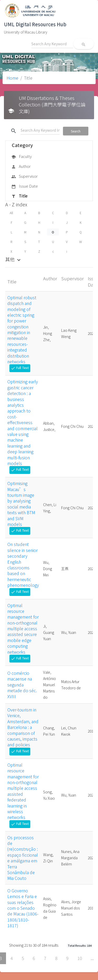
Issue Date (25, 186)
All (11, 213)
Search (76, 131)
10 (80, 958)
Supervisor (24, 176)
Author (21, 167)
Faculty (21, 157)
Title (19, 196)
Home (12, 78)
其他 (14, 259)
